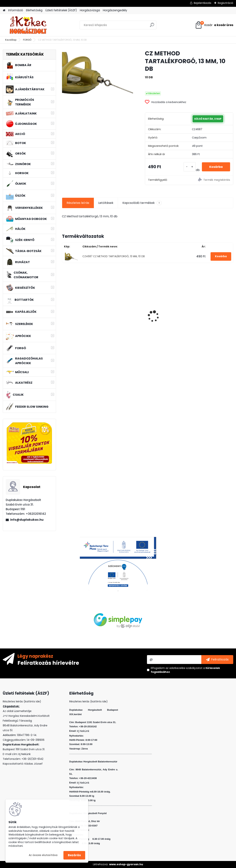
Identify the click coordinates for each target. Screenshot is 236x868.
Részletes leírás (78, 203)
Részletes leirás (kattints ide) (88, 701)
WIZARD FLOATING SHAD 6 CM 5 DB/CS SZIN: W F (125, 307)
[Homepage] (4, 10)
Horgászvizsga (90, 10)
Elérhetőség (34, 10)
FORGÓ (27, 40)
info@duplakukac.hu (27, 520)
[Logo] (28, 25)
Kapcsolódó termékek (142, 203)
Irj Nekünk (25, 754)
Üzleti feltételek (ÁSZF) (61, 10)
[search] (152, 26)
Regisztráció (225, 3)
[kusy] (190, 167)
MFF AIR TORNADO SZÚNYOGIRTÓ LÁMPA (210, 313)
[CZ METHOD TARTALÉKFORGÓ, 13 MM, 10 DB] (98, 73)
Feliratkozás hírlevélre (48, 663)
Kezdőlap (11, 40)
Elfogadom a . (185, 670)
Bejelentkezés (203, 3)
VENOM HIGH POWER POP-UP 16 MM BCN (166, 314)
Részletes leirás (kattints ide (21, 701)
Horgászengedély (115, 10)
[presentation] (64, 310)
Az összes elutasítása (43, 855)
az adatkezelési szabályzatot (184, 668)
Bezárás (74, 855)
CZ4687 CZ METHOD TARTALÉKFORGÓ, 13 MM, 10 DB (114, 256)
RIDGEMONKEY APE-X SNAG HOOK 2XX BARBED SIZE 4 (82, 314)
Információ (16, 10)
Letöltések (106, 203)
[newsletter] (217, 660)
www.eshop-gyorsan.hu (126, 864)
